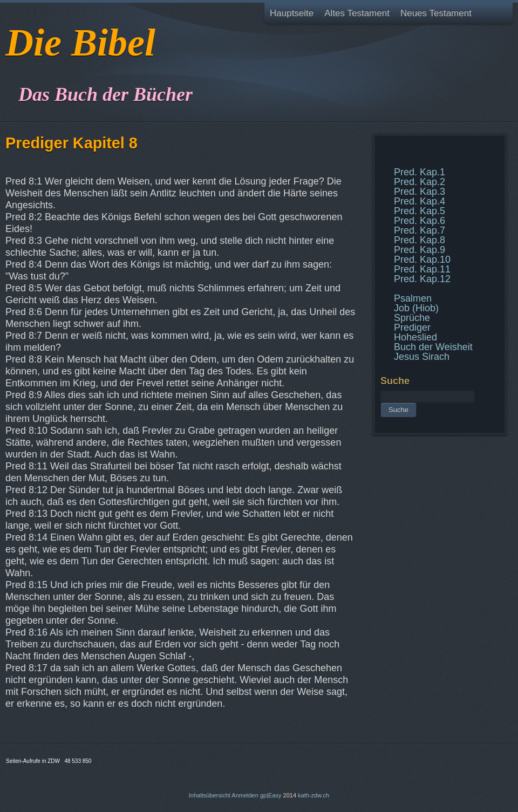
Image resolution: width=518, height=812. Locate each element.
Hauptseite (292, 13)
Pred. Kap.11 (422, 269)
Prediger (412, 327)
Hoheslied (415, 337)
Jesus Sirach (422, 357)
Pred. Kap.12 (422, 279)
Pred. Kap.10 (422, 260)
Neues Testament (436, 13)
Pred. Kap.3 (420, 192)
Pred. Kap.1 (420, 172)
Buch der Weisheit (433, 347)
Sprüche (412, 318)
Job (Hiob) (416, 308)
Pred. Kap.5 (420, 211)
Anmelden (245, 795)
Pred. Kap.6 (420, 221)
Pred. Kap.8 (420, 240)
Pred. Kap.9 (420, 250)
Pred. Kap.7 (420, 230)
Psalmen (413, 298)
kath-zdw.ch (313, 795)
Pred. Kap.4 (420, 201)
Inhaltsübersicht (210, 795)
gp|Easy (271, 795)
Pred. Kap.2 (420, 182)
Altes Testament (357, 13)
